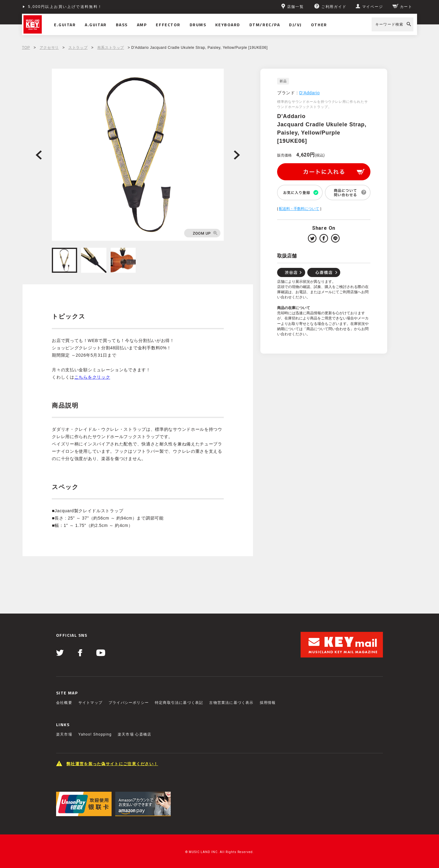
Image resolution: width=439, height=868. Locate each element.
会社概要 (64, 703)
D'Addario (310, 93)
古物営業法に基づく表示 (231, 703)
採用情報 (268, 703)
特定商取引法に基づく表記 (179, 703)
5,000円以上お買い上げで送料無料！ (65, 7)
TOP (26, 48)
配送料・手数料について (299, 209)
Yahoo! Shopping (95, 734)
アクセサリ (49, 48)
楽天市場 (64, 734)
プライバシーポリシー (129, 703)
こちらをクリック (92, 377)
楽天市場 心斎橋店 (134, 734)
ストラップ (78, 48)
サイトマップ (90, 703)
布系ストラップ (111, 48)
